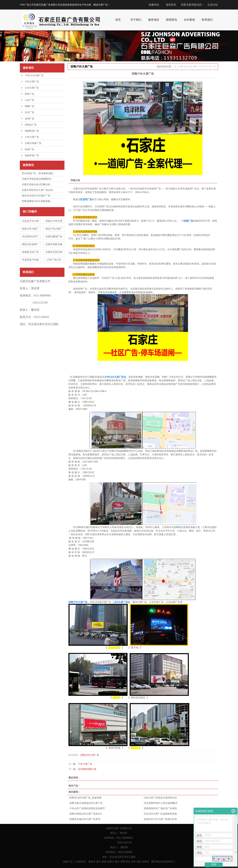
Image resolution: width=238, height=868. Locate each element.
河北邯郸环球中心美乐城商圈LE (161, 803)
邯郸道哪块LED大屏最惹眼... (37, 201)
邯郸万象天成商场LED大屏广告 (86, 803)
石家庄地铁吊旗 (54, 244)
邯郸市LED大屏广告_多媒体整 (85, 798)
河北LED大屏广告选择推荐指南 (160, 814)
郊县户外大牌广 (30, 229)
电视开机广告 (32, 155)
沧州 (133, 862)
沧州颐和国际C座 (87, 769)
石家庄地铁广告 (33, 143)
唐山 (99, 862)
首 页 (177, 67)
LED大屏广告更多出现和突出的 (160, 798)
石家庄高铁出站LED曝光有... (37, 184)
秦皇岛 (92, 862)
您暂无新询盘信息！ (192, 5)
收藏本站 (154, 5)
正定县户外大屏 (30, 221)
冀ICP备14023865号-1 (163, 862)
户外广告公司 (54, 260)
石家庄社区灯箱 (54, 252)
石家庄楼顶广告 (54, 237)
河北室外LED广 (30, 237)
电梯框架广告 (32, 131)
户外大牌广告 (32, 82)
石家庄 (146, 862)
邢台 (128, 862)
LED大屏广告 (32, 88)
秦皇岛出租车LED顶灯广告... (37, 196)
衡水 (117, 862)
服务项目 (188, 67)
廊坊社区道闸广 (30, 244)
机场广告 (30, 149)
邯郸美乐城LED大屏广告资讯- (85, 819)
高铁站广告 (31, 125)
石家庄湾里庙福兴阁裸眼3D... (37, 179)
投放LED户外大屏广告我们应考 (160, 819)
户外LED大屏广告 (34, 75)
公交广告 (30, 100)
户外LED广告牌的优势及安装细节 (87, 808)
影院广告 (30, 94)
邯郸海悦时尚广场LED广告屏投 (160, 808)
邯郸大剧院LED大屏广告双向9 (85, 814)
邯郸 (123, 862)
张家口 (111, 862)
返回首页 (171, 5)
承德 (104, 862)
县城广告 (30, 119)
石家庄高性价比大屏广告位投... (38, 190)
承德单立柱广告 (30, 252)
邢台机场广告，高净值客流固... (38, 173)
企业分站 (213, 5)
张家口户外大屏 (54, 221)
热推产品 (68, 862)
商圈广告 (30, 106)
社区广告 (30, 112)
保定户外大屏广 (54, 229)
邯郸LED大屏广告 (90, 755)
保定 (139, 862)
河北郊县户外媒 (30, 260)
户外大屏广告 (32, 137)
